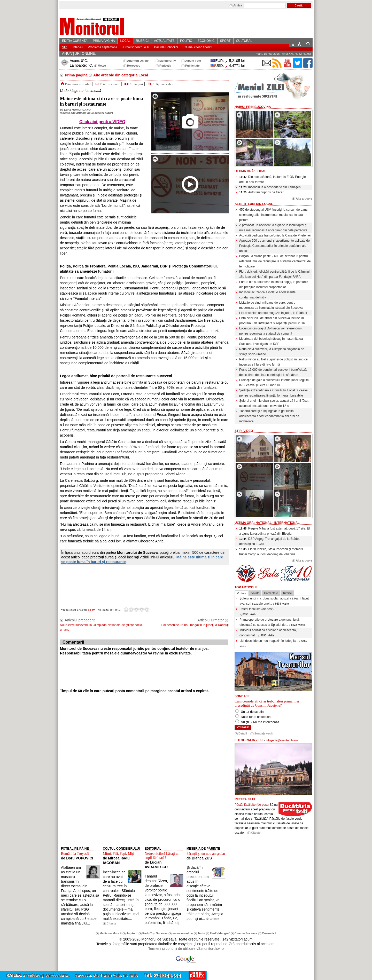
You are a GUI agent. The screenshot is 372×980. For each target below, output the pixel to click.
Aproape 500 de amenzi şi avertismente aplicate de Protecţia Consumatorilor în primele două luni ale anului (274, 246)
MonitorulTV (168, 61)
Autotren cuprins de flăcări (262, 192)
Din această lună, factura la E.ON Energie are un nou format (273, 179)
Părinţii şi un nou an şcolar (206, 854)
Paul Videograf (220, 933)
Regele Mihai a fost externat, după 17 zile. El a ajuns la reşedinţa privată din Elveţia (274, 531)
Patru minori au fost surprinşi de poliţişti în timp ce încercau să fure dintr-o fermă (273, 362)
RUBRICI (142, 41)
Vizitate (242, 593)
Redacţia (165, 66)
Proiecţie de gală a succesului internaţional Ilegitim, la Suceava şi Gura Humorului (274, 383)
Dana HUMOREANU (77, 110)
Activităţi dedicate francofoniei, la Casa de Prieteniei (275, 235)
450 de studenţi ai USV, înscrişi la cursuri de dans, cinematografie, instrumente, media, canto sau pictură (274, 215)
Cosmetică (269, 933)
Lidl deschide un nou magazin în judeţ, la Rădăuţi (273, 313)
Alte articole (304, 199)
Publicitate (192, 66)
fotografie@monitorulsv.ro (282, 740)
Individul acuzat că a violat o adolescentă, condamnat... (268, 633)
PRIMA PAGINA (104, 41)
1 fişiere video (163, 84)
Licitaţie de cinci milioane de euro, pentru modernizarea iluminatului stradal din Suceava (271, 305)
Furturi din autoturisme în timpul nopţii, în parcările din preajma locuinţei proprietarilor (274, 284)
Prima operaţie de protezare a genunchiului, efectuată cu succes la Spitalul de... (272, 622)
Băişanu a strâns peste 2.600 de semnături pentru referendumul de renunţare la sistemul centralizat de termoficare (275, 261)
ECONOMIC (206, 41)
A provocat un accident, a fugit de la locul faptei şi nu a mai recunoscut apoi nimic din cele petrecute (273, 228)
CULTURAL (244, 41)
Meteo (102, 66)
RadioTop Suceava (155, 933)
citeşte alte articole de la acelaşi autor (86, 113)
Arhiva (238, 5)
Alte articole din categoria (120, 75)
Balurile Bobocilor (166, 47)
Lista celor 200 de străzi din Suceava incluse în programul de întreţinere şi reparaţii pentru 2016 (272, 321)
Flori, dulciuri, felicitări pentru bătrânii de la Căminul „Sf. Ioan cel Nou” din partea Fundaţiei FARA (274, 274)
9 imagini (137, 84)
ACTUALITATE (164, 41)
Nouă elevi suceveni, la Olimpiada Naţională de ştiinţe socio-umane (272, 352)
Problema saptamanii (102, 47)
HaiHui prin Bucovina (253, 107)
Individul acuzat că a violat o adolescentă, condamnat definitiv (268, 295)
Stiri (65, 47)
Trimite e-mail (107, 84)
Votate (255, 593)
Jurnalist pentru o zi (136, 47)
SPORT (225, 41)
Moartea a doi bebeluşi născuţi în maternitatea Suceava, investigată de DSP (271, 341)
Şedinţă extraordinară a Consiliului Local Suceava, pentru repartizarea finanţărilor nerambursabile (274, 393)
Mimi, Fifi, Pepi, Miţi (118, 854)
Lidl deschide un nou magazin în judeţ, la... (274, 643)
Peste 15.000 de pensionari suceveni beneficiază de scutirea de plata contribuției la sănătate (273, 372)
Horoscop (134, 66)
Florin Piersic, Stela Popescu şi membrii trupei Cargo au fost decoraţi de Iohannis (271, 552)
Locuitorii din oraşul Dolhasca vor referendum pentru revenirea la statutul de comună (270, 331)
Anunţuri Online (138, 61)
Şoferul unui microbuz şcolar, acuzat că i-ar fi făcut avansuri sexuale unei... (274, 601)
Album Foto (193, 61)
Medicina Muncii (110, 933)
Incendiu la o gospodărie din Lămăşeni (270, 187)
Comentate (271, 593)
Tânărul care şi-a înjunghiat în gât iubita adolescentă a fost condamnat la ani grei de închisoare (269, 416)
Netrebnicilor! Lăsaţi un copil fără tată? (162, 856)
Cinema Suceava (246, 933)
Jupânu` (132, 933)
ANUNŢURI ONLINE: (79, 53)
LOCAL (125, 41)
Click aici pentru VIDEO (102, 122)
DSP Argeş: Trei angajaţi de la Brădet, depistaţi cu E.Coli (270, 541)
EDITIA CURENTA (75, 41)
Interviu (78, 47)
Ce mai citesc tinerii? (198, 47)
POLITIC (186, 41)
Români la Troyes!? (75, 854)
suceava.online (183, 933)
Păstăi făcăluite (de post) (257, 611)
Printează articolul (75, 84)
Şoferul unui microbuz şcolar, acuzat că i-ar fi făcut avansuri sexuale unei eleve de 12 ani (274, 403)
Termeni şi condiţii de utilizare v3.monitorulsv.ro (186, 949)
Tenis (201, 933)
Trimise (287, 593)
